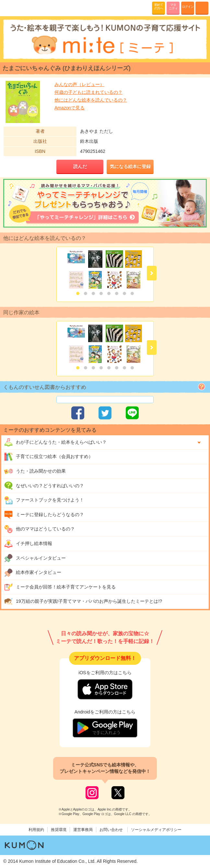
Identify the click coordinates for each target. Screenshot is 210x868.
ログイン (188, 7)
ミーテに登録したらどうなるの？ (44, 515)
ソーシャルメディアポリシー (156, 830)
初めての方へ (159, 6)
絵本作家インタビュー (33, 573)
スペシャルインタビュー (35, 558)
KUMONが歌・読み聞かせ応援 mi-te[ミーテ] (20, 8)
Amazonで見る (70, 108)
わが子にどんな (55, 442)
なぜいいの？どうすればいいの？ (44, 486)
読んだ (80, 167)
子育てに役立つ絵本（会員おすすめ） (48, 457)
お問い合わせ (111, 830)
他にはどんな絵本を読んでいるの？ (91, 100)
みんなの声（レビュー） (79, 84)
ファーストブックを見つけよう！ (44, 500)
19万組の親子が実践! (83, 601)
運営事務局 (83, 830)
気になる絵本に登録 (130, 167)
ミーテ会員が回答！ (60, 587)
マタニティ (173, 6)
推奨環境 (59, 830)
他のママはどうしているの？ (39, 529)
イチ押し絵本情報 (28, 544)
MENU (202, 8)
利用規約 (36, 830)
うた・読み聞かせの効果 (35, 471)
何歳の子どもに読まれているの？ (88, 92)
